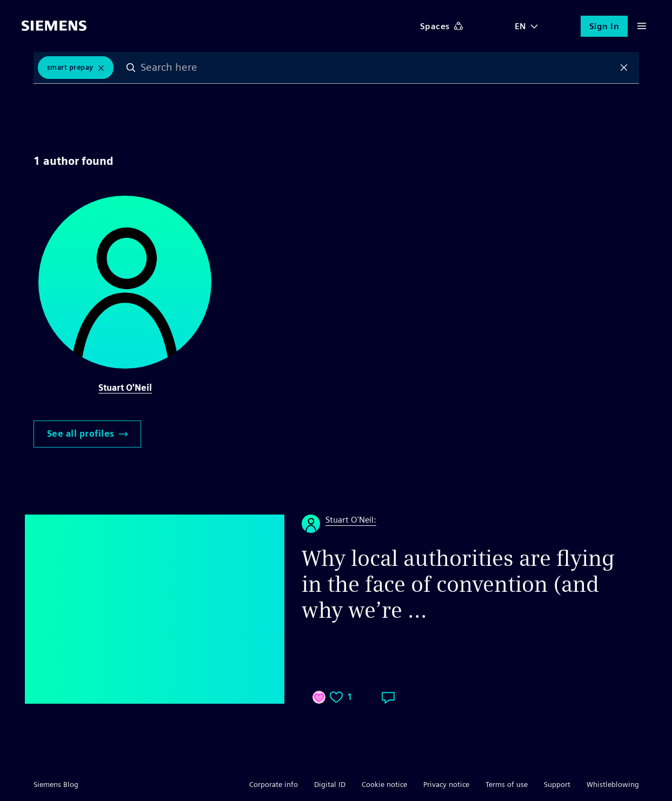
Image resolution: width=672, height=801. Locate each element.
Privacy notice (446, 784)
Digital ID (330, 784)
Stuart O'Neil (125, 388)
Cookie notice (384, 784)
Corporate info (274, 784)
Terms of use (507, 784)
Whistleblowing (613, 784)
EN (521, 26)
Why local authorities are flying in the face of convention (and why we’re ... (458, 584)
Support (557, 784)
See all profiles (87, 434)
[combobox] (377, 68)
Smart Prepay (70, 67)
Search (131, 68)
